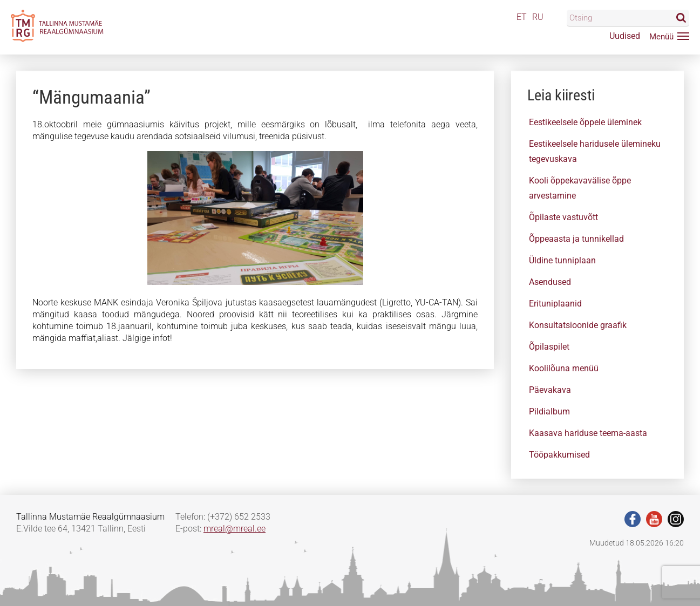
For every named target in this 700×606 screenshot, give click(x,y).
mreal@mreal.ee (235, 529)
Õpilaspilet (549, 347)
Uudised (625, 36)
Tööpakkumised (559, 455)
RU (538, 17)
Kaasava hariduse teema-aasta (588, 433)
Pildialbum (549, 411)
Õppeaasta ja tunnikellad (576, 239)
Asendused (550, 282)
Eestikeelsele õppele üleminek (585, 122)
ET (522, 17)
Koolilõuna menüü (564, 368)
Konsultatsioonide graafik (578, 325)
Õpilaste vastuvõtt (563, 217)
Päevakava (550, 390)
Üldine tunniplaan (562, 260)
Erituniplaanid (555, 304)
